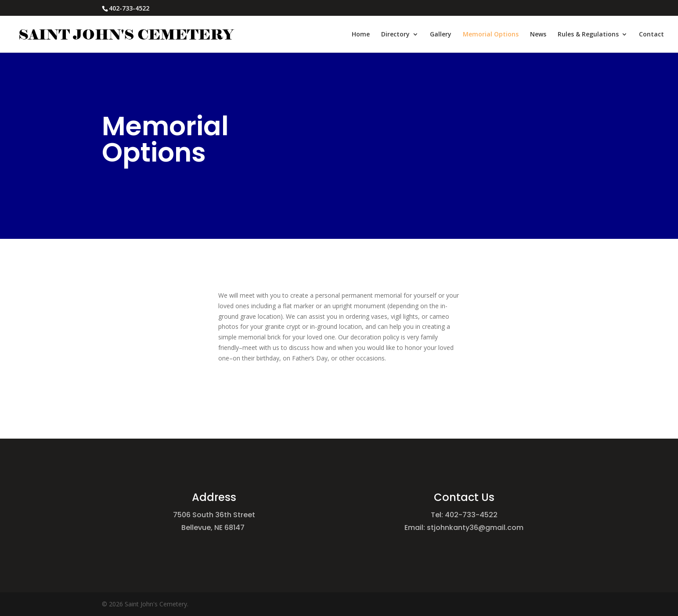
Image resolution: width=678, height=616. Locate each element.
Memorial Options (491, 35)
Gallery (441, 35)
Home (361, 35)
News (538, 35)
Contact (651, 35)
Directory (395, 35)
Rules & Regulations (588, 35)
